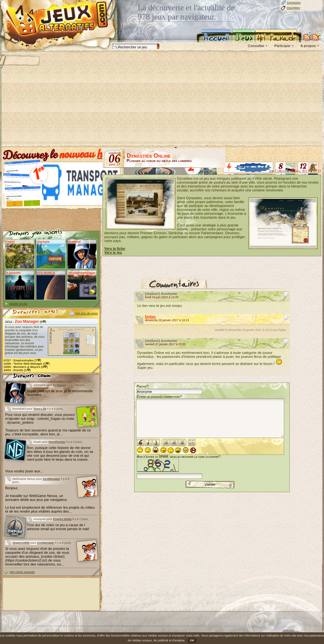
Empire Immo (62, 519)
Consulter (256, 46)
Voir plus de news (86, 313)
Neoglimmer (57, 442)
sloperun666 (21, 543)
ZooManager (52, 479)
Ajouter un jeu (18, 304)
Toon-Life (40, 409)
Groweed (59, 385)
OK (192, 640)
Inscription (293, 8)
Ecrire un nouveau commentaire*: (160, 397)
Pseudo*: (143, 386)
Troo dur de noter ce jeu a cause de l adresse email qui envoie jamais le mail (58, 527)
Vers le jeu (113, 252)
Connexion (294, 3)
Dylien (150, 317)
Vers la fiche (115, 249)
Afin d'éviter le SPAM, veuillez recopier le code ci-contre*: (179, 466)
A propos (308, 46)
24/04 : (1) (17, 370)
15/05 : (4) (26, 367)
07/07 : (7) (22, 360)
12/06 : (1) (27, 364)
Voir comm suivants (22, 572)
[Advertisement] (146, 99)
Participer (282, 46)
